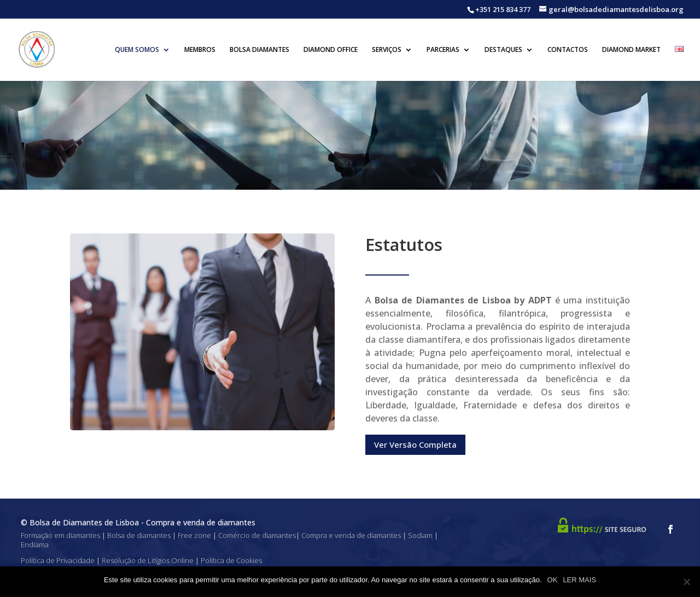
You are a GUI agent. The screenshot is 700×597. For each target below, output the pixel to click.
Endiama (35, 545)
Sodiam (420, 535)
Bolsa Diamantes (259, 50)
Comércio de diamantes (257, 535)
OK (553, 580)
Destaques (503, 50)
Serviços (387, 50)
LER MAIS (579, 580)
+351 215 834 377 (503, 9)
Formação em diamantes (60, 535)
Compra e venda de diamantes (351, 535)
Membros (200, 50)
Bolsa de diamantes (139, 535)
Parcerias (443, 50)
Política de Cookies (231, 560)
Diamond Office (331, 50)
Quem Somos (137, 50)
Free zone (194, 535)
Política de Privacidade (58, 560)
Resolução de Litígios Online (148, 560)
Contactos (568, 50)
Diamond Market (631, 50)
